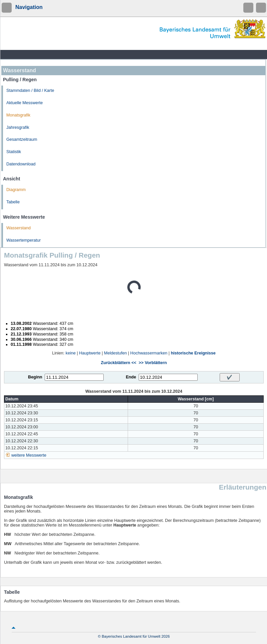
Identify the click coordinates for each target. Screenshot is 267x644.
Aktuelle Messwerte (24, 103)
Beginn (35, 377)
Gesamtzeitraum (22, 139)
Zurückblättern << (119, 363)
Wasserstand (18, 228)
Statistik (14, 152)
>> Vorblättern (153, 363)
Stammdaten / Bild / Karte (30, 91)
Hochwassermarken (149, 353)
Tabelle (13, 202)
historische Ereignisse (193, 353)
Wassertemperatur (23, 240)
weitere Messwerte (29, 455)
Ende (131, 377)
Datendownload (21, 164)
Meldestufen (115, 353)
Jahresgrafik (18, 127)
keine (71, 353)
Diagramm (16, 190)
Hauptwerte (90, 353)
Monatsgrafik (18, 115)
